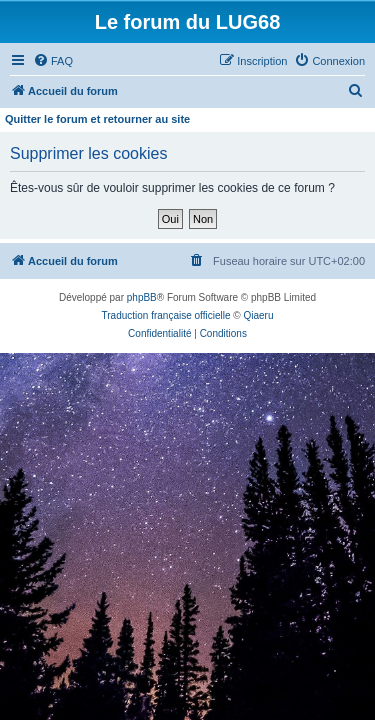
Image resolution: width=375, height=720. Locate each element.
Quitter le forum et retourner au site (97, 119)
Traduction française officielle (166, 315)
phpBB (142, 297)
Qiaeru (258, 315)
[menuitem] (53, 61)
